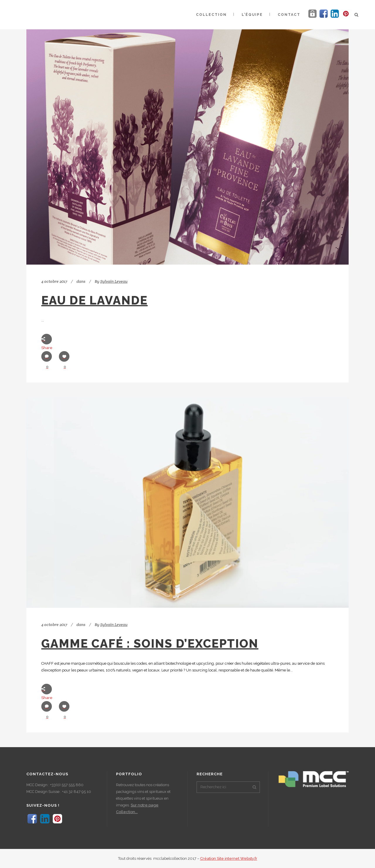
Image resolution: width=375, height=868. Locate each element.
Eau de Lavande (94, 300)
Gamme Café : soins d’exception (150, 643)
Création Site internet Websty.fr (229, 858)
